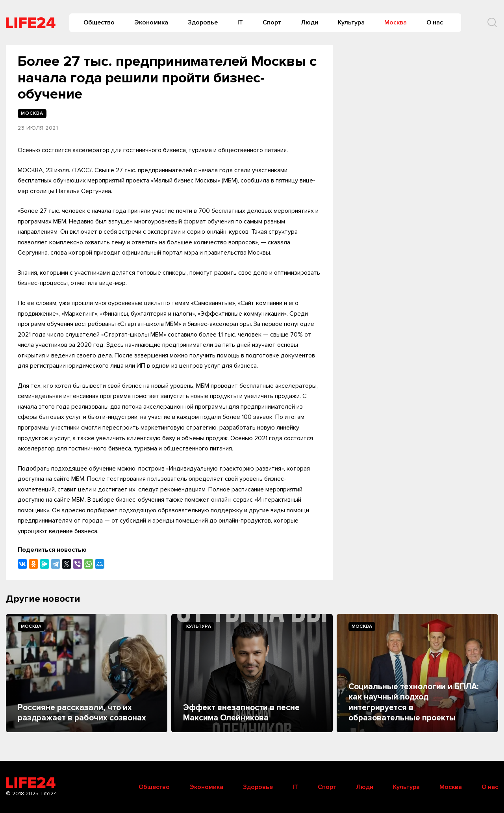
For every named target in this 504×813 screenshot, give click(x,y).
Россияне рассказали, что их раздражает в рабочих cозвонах (82, 713)
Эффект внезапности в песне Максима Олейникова (241, 713)
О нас (435, 22)
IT (240, 22)
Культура (351, 22)
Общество (99, 22)
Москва (396, 22)
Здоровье (203, 22)
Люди (309, 22)
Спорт (272, 22)
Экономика (151, 22)
